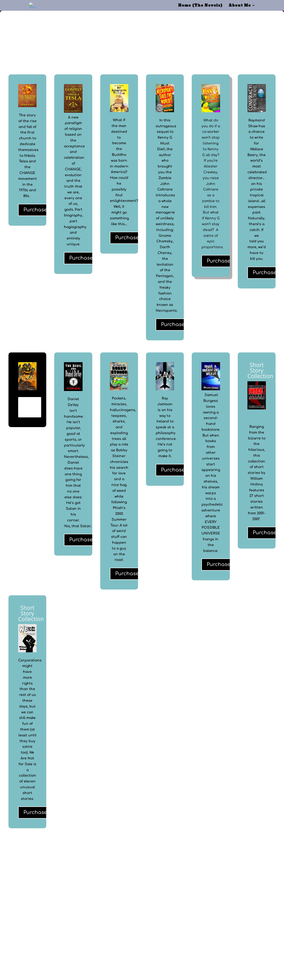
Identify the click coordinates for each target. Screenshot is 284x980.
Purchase (35, 210)
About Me (240, 6)
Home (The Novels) (200, 6)
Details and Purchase (30, 407)
